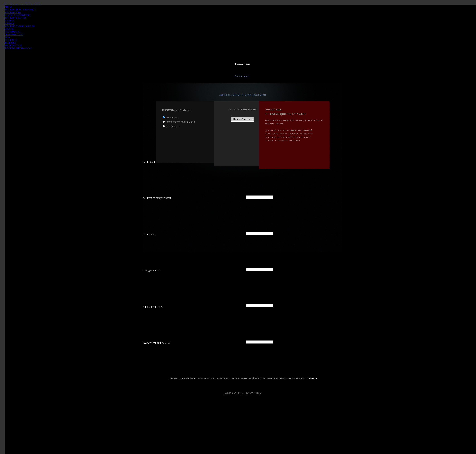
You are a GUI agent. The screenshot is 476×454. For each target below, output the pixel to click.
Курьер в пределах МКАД (180, 122)
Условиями (311, 378)
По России (172, 118)
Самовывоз (173, 126)
